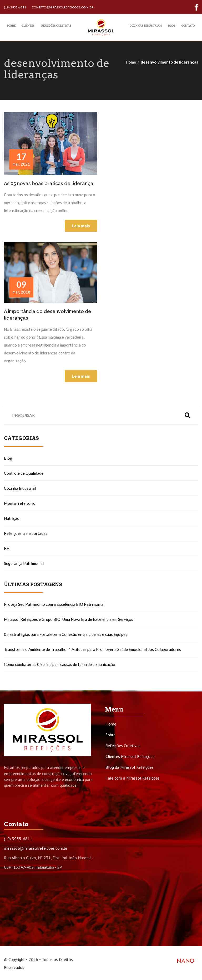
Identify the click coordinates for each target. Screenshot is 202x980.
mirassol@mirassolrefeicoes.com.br (36, 848)
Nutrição (12, 518)
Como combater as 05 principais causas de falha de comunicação (60, 664)
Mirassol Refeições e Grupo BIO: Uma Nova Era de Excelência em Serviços (69, 619)
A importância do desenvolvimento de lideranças (48, 315)
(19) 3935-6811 (15, 7)
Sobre (11, 25)
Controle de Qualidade (24, 473)
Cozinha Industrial (20, 488)
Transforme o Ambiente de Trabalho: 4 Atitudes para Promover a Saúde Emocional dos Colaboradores (92, 649)
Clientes (28, 25)
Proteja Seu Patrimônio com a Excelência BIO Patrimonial (54, 604)
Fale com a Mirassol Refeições (133, 778)
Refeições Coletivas (123, 746)
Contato (188, 25)
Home (131, 62)
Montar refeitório (20, 503)
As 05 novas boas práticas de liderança (49, 183)
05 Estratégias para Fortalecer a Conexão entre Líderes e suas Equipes (66, 634)
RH (7, 548)
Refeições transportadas (26, 533)
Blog (172, 25)
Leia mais (81, 226)
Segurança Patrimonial (24, 563)
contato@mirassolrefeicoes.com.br (62, 7)
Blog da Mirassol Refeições (130, 767)
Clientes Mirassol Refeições (130, 756)
